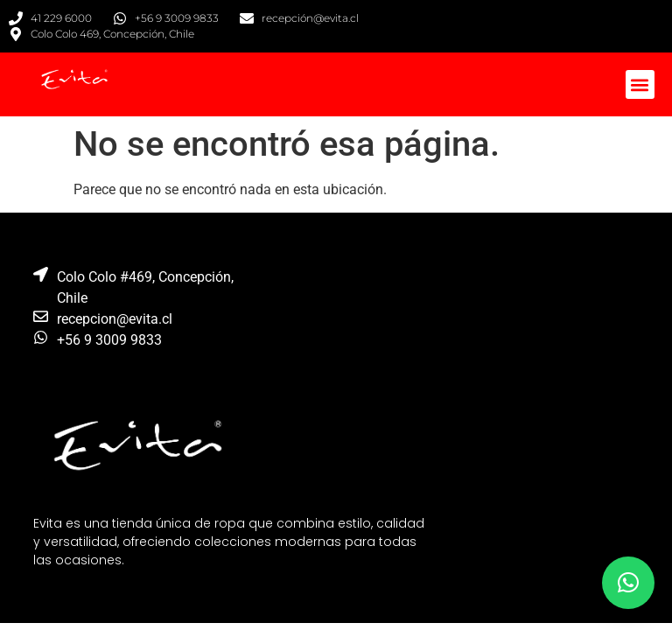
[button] (640, 84)
